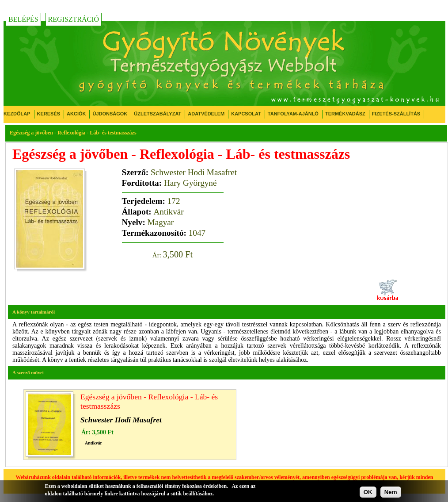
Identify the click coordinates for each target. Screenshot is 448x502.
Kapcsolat (246, 114)
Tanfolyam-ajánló (293, 114)
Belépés (23, 19)
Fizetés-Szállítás (396, 114)
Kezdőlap (17, 114)
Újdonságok (110, 114)
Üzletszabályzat (158, 114)
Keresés (49, 114)
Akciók (76, 114)
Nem (391, 492)
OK (368, 492)
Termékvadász (345, 114)
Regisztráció (74, 19)
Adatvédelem (206, 114)
